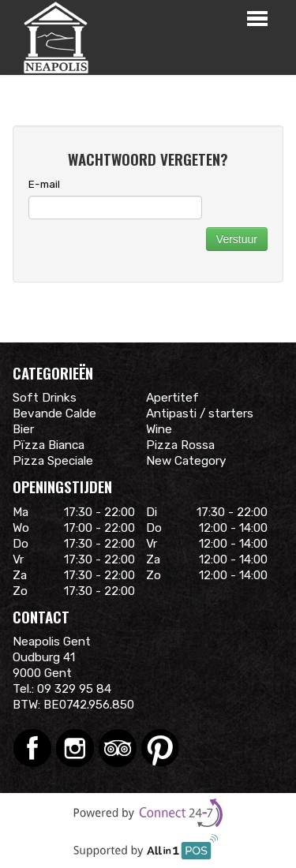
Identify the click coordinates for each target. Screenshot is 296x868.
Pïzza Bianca (49, 445)
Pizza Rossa (180, 445)
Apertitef (172, 398)
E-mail (44, 184)
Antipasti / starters (200, 413)
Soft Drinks (45, 398)
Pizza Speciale (53, 461)
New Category (186, 461)
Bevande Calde (54, 413)
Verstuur (237, 239)
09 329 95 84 (74, 689)
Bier (23, 429)
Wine (159, 429)
